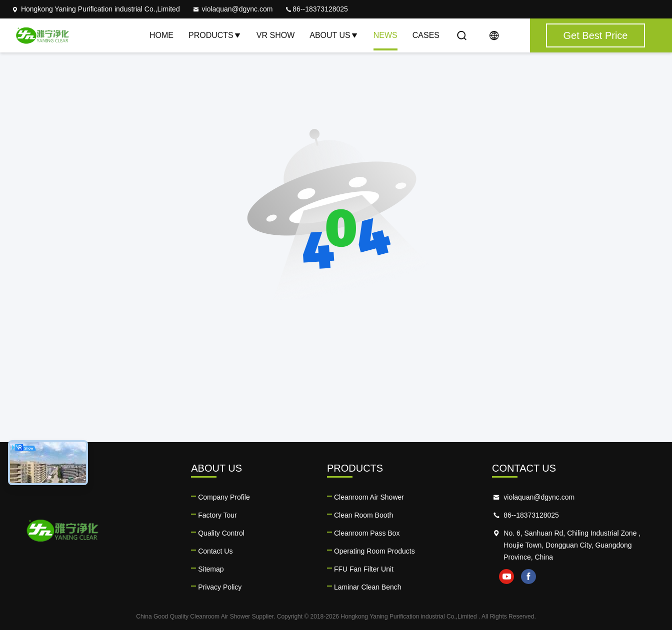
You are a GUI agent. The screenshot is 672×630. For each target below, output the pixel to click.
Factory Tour (217, 515)
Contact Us (215, 551)
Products (215, 35)
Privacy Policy (220, 587)
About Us (334, 35)
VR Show (275, 35)
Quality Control (221, 533)
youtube (506, 577)
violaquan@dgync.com (232, 9)
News (385, 35)
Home (161, 35)
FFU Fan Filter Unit (364, 569)
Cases (426, 35)
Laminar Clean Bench (368, 587)
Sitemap (211, 569)
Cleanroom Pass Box (367, 533)
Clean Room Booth (363, 515)
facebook (528, 577)
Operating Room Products (374, 551)
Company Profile (224, 497)
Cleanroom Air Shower (369, 497)
